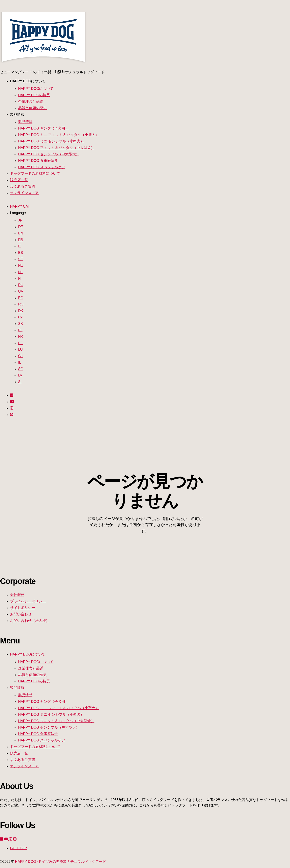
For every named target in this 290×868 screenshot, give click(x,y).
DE (21, 227)
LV (20, 375)
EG (21, 343)
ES (20, 253)
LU (20, 349)
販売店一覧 (19, 180)
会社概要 (17, 595)
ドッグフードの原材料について (35, 174)
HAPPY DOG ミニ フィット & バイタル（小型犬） (59, 135)
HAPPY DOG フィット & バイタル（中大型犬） (56, 148)
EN (21, 233)
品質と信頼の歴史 (32, 108)
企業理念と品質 (31, 101)
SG (21, 369)
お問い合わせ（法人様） (30, 621)
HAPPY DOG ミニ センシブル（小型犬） (51, 141)
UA (21, 291)
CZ (20, 317)
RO (21, 304)
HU (21, 266)
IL (20, 362)
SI (20, 382)
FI (20, 278)
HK (21, 337)
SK (20, 324)
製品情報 (25, 122)
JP (20, 220)
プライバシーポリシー (28, 601)
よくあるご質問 (23, 186)
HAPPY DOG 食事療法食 (38, 161)
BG (21, 298)
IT (20, 246)
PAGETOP (18, 848)
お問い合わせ (21, 614)
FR (20, 240)
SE (20, 259)
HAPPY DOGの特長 (34, 95)
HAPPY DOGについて (36, 89)
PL (20, 330)
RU (21, 285)
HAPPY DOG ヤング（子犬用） (43, 128)
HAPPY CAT (20, 206)
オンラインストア (24, 193)
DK (21, 311)
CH (21, 356)
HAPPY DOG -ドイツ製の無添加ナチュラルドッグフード (60, 862)
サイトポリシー (23, 608)
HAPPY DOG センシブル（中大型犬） (49, 154)
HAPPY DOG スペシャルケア (42, 167)
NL (20, 272)
